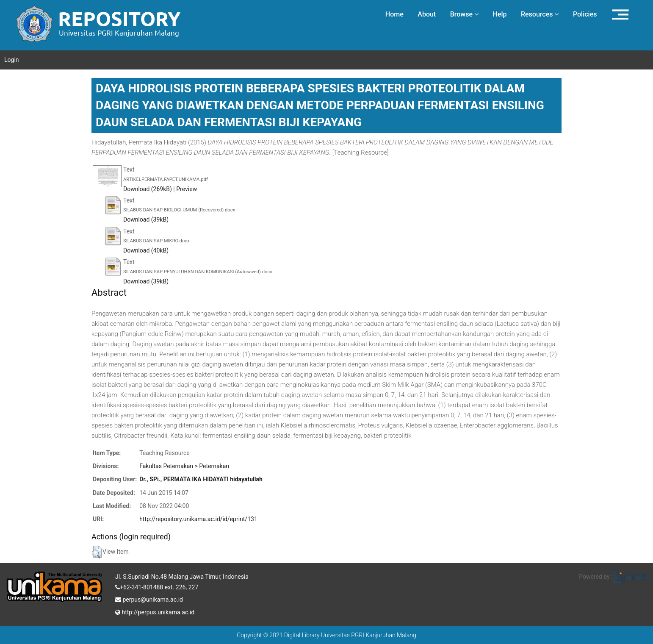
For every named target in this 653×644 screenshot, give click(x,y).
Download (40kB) (146, 250)
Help (499, 14)
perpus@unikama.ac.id (149, 599)
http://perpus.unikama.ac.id (155, 611)
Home (394, 14)
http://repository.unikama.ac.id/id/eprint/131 (198, 519)
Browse (464, 14)
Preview (187, 189)
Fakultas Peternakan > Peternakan (184, 466)
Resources (540, 14)
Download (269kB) (148, 189)
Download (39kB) (146, 219)
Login (12, 60)
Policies (585, 14)
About (427, 14)
